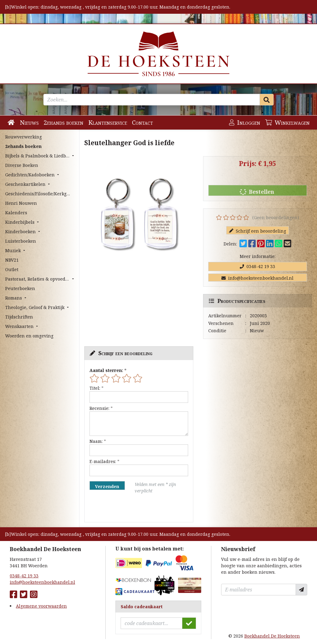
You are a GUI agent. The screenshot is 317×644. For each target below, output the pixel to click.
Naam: (96, 441)
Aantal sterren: (106, 370)
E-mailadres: (103, 461)
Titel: (95, 388)
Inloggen (245, 122)
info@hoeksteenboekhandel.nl (257, 278)
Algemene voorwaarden (41, 606)
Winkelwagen (287, 122)
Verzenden (107, 486)
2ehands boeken (64, 122)
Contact (142, 122)
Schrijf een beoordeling (258, 231)
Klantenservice (108, 122)
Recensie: (99, 408)
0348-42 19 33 (257, 266)
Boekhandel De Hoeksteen (272, 636)
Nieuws (29, 122)
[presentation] (129, 508)
